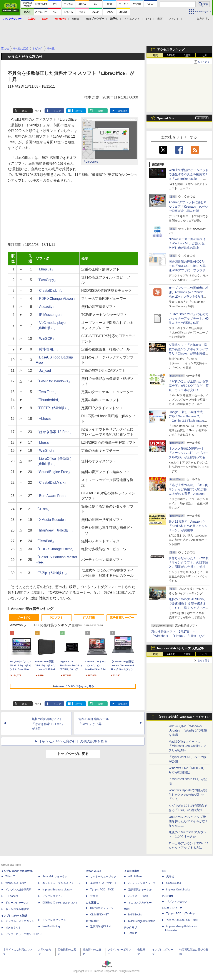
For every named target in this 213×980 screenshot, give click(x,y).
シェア (57, 111)
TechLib (133, 933)
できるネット (13, 928)
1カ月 (204, 55)
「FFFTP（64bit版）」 (53, 408)
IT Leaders (12, 896)
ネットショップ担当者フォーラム (62, 883)
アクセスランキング (171, 50)
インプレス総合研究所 (18, 890)
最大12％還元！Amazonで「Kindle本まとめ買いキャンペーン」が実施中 (188, 526)
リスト (38, 111)
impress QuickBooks (178, 890)
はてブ (79, 111)
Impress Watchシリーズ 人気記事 (181, 648)
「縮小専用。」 (48, 349)
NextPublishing (51, 927)
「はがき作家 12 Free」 (54, 432)
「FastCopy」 (47, 280)
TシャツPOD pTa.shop (180, 913)
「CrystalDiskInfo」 (51, 291)
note (101, 111)
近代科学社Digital (100, 927)
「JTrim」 (43, 509)
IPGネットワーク (172, 908)
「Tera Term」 (47, 392)
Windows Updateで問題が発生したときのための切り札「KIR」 (188, 795)
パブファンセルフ (177, 902)
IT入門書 (89, 618)
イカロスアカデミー (140, 903)
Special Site (166, 118)
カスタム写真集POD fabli (182, 920)
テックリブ (130, 928)
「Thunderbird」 (48, 400)
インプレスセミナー (54, 896)
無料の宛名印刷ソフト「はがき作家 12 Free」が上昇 (48, 724)
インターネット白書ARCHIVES (24, 934)
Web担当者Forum (16, 883)
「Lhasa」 (44, 442)
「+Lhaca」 (45, 419)
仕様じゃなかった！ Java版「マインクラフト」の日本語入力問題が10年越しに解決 (189, 562)
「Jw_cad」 (45, 371)
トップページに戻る (73, 754)
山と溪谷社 (92, 903)
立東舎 (94, 896)
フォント (174, 19)
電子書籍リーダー (122, 618)
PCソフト (56, 618)
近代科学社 (92, 921)
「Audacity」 (46, 307)
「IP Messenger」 (50, 315)
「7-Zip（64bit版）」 (52, 573)
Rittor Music (93, 871)
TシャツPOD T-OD (102, 890)
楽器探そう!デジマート (104, 883)
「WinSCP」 (46, 339)
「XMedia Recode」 (52, 520)
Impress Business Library (57, 890)
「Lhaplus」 (45, 269)
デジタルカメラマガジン (20, 921)
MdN (127, 909)
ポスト (26, 111)
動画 (160, 19)
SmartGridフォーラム (55, 877)
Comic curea (174, 883)
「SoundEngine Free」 (54, 472)
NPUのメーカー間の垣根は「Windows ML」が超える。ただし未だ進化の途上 (188, 243)
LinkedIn (123, 111)
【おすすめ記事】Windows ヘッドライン (183, 717)
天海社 (170, 877)
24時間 (171, 55)
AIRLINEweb (136, 877)
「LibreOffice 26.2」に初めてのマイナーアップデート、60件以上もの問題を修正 (189, 318)
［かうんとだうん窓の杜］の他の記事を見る (73, 741)
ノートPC (24, 618)
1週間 (187, 55)
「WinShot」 (46, 451)
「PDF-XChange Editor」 (55, 549)
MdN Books (135, 915)
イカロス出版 (132, 871)
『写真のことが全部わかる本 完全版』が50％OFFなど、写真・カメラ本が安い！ (189, 386)
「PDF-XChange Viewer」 (56, 299)
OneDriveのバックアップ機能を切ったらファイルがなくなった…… (188, 821)
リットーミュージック (103, 877)
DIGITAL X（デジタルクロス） (60, 903)
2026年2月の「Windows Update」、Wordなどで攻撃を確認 (188, 730)
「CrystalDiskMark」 (52, 482)
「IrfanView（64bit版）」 (55, 530)
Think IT (10, 877)
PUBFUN (167, 896)
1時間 (155, 55)
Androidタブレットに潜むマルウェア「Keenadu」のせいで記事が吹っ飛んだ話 (188, 207)
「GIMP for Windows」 (54, 381)
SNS (149, 19)
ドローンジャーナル (17, 903)
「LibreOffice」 (92, 162)
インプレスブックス (54, 920)
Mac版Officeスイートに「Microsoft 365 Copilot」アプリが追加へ (188, 746)
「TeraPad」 (46, 541)
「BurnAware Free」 (52, 496)
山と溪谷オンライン (102, 908)
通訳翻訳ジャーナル (140, 890)
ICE (164, 871)
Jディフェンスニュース (142, 883)
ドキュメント (132, 19)
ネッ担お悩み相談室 (17, 909)
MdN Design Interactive (142, 921)
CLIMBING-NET (100, 915)
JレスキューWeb (138, 896)
